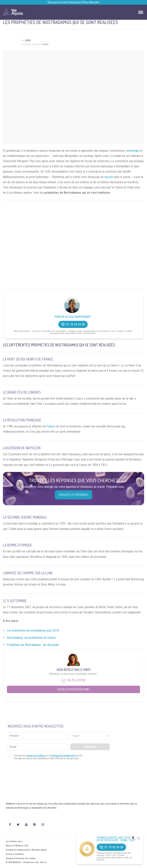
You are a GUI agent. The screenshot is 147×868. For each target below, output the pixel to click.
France (51, 426)
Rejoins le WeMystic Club (17, 846)
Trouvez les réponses (73, 495)
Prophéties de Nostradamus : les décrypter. (33, 645)
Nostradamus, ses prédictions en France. (31, 638)
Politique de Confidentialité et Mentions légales (26, 850)
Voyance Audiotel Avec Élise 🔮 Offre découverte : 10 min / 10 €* (116, 839)
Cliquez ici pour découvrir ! (73, 689)
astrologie (133, 151)
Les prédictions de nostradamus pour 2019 (33, 630)
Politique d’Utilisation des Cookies (21, 858)
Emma (28, 40)
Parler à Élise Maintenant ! (73, 317)
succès (109, 177)
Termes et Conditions (15, 854)
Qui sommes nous (14, 841)
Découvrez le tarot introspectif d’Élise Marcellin (73, 2)
